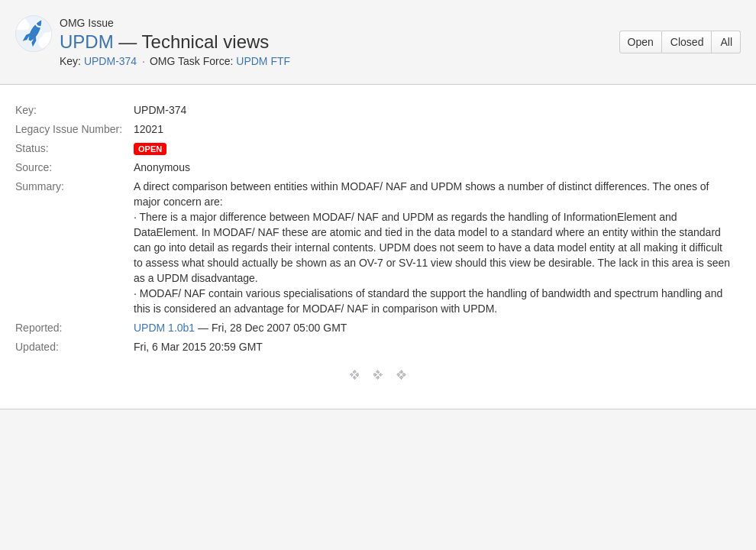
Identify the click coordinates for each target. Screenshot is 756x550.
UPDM (87, 42)
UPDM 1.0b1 (164, 328)
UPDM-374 (110, 61)
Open (641, 42)
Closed (687, 42)
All (726, 42)
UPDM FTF (263, 61)
